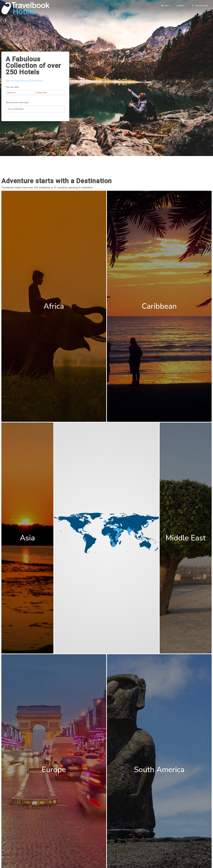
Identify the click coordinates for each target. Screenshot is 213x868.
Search (167, 6)
